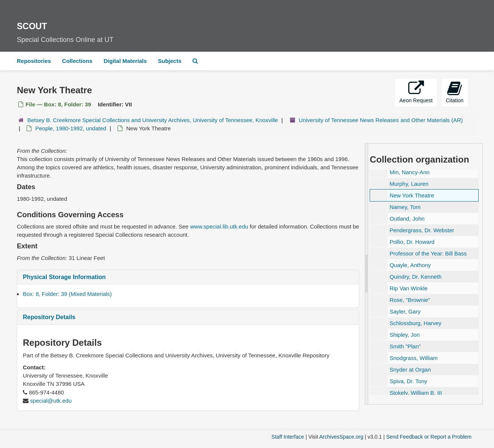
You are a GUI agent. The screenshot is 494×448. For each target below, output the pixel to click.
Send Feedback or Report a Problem (429, 437)
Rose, (410, 300)
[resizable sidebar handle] (367, 274)
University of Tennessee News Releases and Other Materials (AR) (381, 120)
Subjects (170, 61)
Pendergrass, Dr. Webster (422, 230)
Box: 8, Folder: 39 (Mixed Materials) (67, 294)
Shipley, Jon (405, 335)
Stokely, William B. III (416, 393)
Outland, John (407, 219)
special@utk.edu (51, 401)
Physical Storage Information (64, 277)
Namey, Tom (405, 207)
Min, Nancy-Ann (410, 172)
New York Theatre (412, 195)
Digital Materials (125, 61)
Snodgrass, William (413, 358)
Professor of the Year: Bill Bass (428, 253)
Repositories (34, 61)
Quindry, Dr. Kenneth (416, 277)
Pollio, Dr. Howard (412, 242)
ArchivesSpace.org (341, 437)
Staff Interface (288, 437)
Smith (405, 346)
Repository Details (49, 317)
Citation (454, 92)
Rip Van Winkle (408, 288)
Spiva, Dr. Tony (408, 381)
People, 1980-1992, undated (71, 128)
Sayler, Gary (405, 311)
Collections (77, 61)
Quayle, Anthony (410, 265)
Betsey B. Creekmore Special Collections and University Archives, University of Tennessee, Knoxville (153, 120)
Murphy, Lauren (409, 184)
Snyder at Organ (410, 370)
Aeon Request (416, 92)
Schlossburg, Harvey (415, 323)
